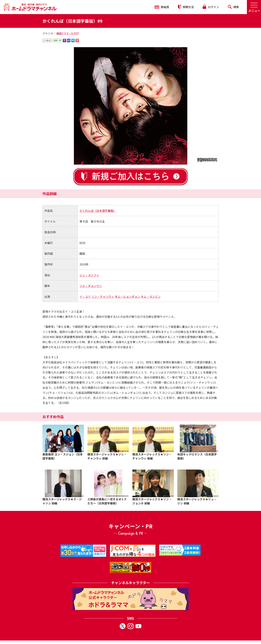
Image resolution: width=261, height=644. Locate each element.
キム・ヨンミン (151, 296)
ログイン (211, 7)
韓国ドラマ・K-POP (68, 33)
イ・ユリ (85, 296)
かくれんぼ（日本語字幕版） (98, 211)
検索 (233, 7)
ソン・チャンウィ (103, 296)
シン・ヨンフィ (89, 275)
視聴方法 (186, 7)
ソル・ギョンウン (91, 286)
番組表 (162, 7)
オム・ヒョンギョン (127, 296)
